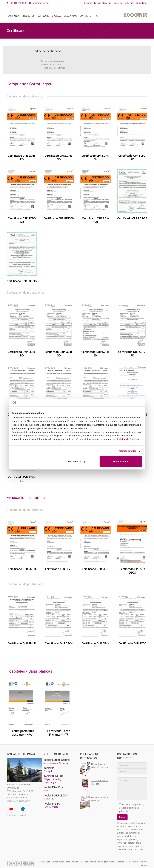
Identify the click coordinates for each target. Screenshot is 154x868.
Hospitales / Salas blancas (53, 68)
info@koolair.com (41, 3)
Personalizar (77, 462)
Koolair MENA (52, 804)
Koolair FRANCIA (53, 787)
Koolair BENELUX (53, 776)
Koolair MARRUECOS (56, 795)
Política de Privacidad (61, 862)
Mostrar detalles (128, 451)
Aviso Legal (46, 862)
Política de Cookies (128, 439)
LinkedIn (23, 815)
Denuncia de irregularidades (102, 862)
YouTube (11, 815)
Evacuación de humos (51, 64)
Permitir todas (121, 462)
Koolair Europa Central (57, 760)
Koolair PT (49, 768)
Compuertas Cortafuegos (53, 61)
